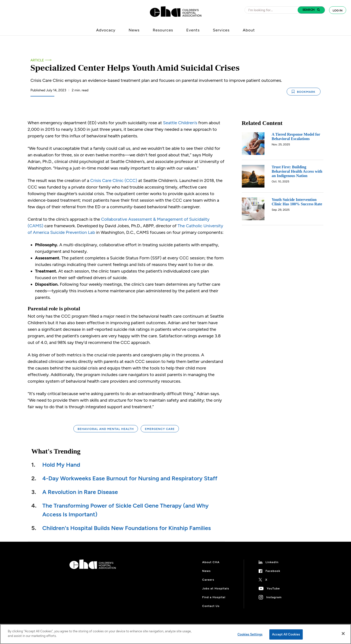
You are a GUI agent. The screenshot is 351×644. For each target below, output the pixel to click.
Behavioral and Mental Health (106, 429)
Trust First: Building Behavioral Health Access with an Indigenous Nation (297, 171)
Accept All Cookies (286, 634)
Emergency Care (160, 429)
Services (221, 30)
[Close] (343, 634)
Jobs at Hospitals (216, 588)
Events (193, 30)
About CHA (211, 562)
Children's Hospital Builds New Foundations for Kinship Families (127, 528)
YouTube (273, 588)
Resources (163, 30)
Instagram (274, 597)
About (249, 30)
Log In (338, 10)
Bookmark (304, 92)
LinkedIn (272, 562)
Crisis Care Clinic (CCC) (114, 180)
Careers (208, 580)
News (134, 30)
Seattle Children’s (180, 123)
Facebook (273, 571)
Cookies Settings (250, 634)
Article (37, 60)
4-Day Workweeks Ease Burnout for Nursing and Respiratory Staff (130, 478)
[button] (311, 10)
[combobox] (273, 10)
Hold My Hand (61, 465)
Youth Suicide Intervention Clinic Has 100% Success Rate (297, 202)
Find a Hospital (214, 597)
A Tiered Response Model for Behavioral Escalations (296, 137)
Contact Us (211, 606)
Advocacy (106, 30)
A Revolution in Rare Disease (80, 492)
